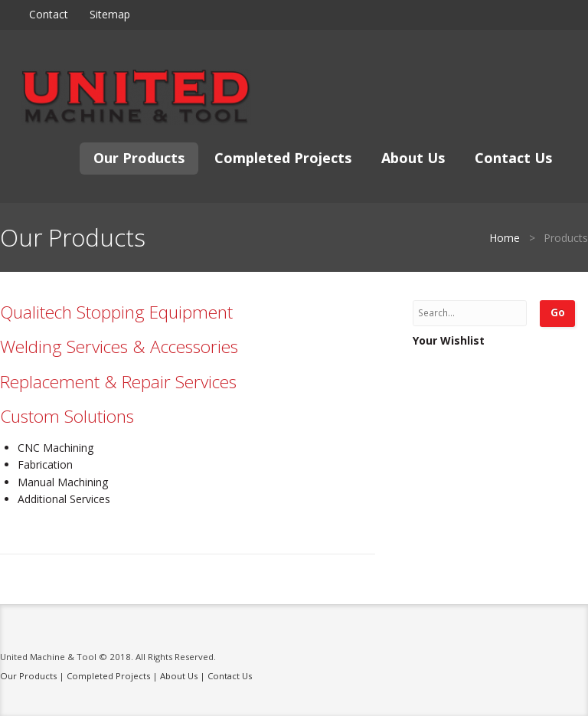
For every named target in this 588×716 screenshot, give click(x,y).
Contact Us (513, 158)
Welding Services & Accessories (119, 347)
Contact (49, 14)
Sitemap (110, 14)
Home (505, 238)
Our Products (139, 158)
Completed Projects (283, 158)
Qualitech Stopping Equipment (116, 312)
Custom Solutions (67, 416)
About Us (413, 158)
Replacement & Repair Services (118, 382)
